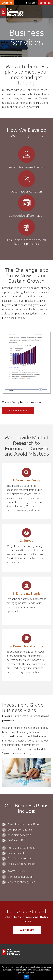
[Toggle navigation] (38, 12)
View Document (18, 410)
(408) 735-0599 (30, 3)
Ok (26, 977)
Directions (7, 3)
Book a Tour (45, 3)
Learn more (27, 930)
